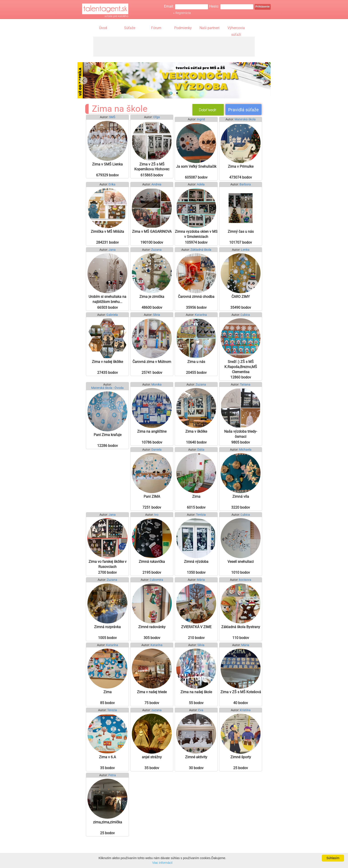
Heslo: (214, 6)
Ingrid (201, 119)
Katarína (201, 315)
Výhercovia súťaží (236, 28)
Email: (169, 6)
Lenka (245, 250)
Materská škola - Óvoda (107, 388)
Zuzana (156, 250)
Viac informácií (162, 863)
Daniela (156, 450)
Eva (201, 710)
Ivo (156, 515)
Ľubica (245, 315)
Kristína (245, 710)
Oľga (156, 117)
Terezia (112, 710)
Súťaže (130, 28)
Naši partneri (210, 28)
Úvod (103, 28)
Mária (201, 580)
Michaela (245, 450)
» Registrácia (182, 13)
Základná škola (201, 250)
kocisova (245, 580)
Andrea (156, 184)
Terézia (201, 515)
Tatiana (245, 385)
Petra (112, 775)
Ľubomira (156, 580)
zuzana (156, 710)
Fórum (156, 28)
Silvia (156, 315)
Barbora (245, 184)
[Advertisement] (174, 47)
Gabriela (112, 315)
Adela (201, 184)
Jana (112, 250)
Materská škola (245, 119)
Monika (156, 385)
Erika (112, 184)
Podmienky (183, 28)
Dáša (201, 450)
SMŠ (112, 117)
